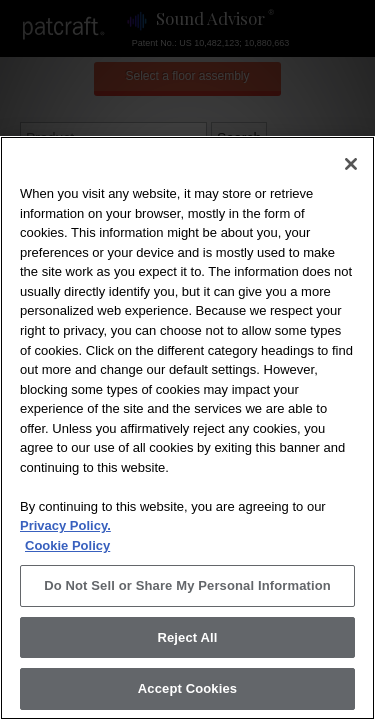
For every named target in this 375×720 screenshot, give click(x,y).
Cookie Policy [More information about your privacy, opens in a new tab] (67, 545)
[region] (187, 428)
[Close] (351, 164)
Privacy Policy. (65, 525)
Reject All (187, 637)
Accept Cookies (187, 688)
